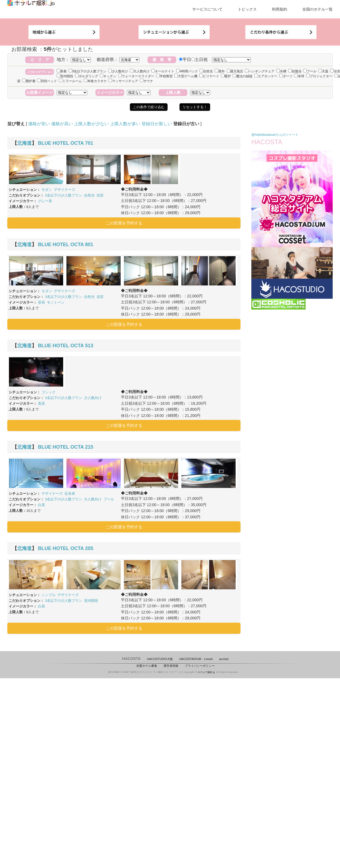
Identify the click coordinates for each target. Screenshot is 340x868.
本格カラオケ (95, 81)
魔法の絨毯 (243, 76)
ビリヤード (209, 76)
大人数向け (140, 71)
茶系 (41, 302)
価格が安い (39, 124)
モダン (47, 190)
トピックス (247, 9)
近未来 (70, 494)
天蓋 (323, 71)
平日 (185, 60)
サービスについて (207, 9)
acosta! (224, 659)
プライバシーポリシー (200, 666)
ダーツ (286, 76)
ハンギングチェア (260, 71)
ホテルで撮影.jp (206, 672)
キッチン (108, 76)
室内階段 (65, 76)
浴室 (100, 195)
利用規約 (280, 9)
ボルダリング (87, 76)
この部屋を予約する (124, 223)
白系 (41, 505)
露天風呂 (235, 71)
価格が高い (62, 124)
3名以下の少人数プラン (88, 71)
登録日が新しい (157, 124)
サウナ (147, 81)
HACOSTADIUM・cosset (196, 659)
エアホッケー (266, 76)
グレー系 (45, 201)
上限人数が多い (125, 124)
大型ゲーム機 (186, 76)
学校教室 (164, 76)
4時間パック (187, 71)
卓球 (299, 76)
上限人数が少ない (91, 124)
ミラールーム (70, 81)
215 (89, 447)
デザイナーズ (65, 190)
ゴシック (49, 392)
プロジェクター (319, 76)
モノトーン (56, 302)
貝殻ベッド (47, 81)
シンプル (49, 595)
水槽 (281, 71)
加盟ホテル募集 (147, 666)
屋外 (220, 71)
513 (89, 346)
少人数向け (118, 71)
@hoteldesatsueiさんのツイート (275, 135)
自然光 (206, 71)
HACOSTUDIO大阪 (160, 659)
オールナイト (163, 71)
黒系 (41, 404)
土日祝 (199, 60)
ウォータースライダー (136, 76)
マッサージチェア (123, 81)
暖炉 (226, 76)
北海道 (24, 143)
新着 (62, 71)
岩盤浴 (295, 71)
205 (89, 548)
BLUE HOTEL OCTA (61, 143)
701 (89, 143)
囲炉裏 (29, 81)
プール (310, 71)
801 (89, 245)
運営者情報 (171, 666)
